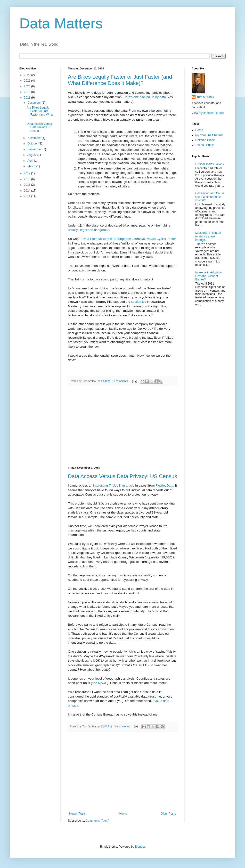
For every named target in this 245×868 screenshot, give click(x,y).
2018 (28, 98)
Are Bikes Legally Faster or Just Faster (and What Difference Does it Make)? (120, 80)
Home (123, 814)
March (32, 166)
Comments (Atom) (97, 821)
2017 (28, 173)
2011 (28, 196)
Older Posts (168, 814)
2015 (28, 185)
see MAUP (100, 683)
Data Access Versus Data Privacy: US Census (122, 476)
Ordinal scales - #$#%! (210, 164)
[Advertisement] (122, 426)
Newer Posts (77, 814)
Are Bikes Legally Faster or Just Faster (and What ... (40, 113)
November (35, 138)
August (32, 155)
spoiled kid (139, 302)
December (35, 103)
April (31, 161)
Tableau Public (205, 145)
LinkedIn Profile (205, 140)
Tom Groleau (205, 97)
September (35, 149)
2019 (28, 92)
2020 (28, 86)
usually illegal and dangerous (89, 230)
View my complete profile (208, 113)
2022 (28, 75)
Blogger (140, 847)
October (33, 143)
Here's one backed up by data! (145, 97)
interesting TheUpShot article (114, 485)
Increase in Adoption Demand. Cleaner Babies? (208, 276)
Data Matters (61, 23)
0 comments (121, 381)
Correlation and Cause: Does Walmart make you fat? (210, 197)
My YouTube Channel (209, 135)
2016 (28, 179)
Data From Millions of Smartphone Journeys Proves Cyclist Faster (129, 239)
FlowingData (164, 485)
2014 (28, 191)
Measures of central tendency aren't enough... (208, 236)
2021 (28, 81)
